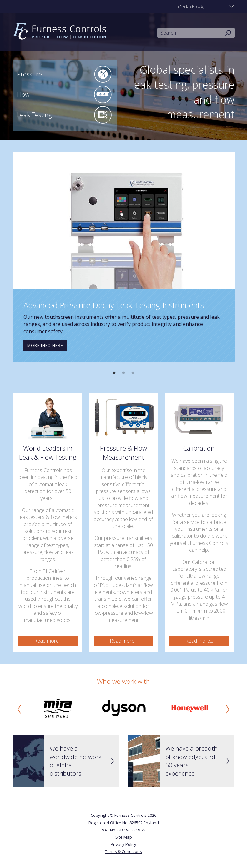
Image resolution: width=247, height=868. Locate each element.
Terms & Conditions (123, 851)
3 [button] (133, 373)
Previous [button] (19, 709)
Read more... (48, 641)
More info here (45, 345)
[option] (124, 257)
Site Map (124, 837)
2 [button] (123, 373)
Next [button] (228, 709)
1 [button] (114, 373)
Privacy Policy (123, 844)
